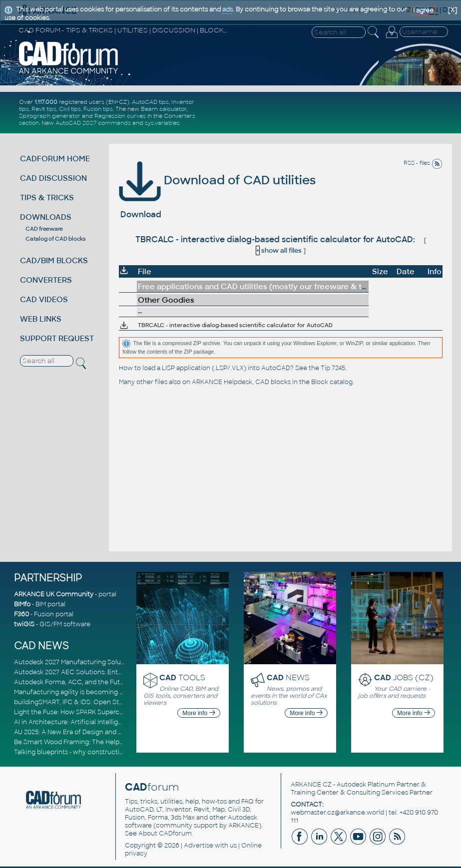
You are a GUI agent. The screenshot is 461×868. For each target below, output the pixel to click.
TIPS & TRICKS (47, 198)
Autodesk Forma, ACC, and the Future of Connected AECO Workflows (122, 682)
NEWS (288, 677)
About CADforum (165, 834)
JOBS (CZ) (404, 677)
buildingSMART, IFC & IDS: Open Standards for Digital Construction (115, 702)
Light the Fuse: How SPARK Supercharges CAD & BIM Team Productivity (122, 712)
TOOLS (182, 677)
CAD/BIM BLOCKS (54, 260)
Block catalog (332, 382)
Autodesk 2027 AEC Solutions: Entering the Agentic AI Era (102, 672)
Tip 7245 (333, 368)
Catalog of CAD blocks (56, 239)
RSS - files (423, 163)
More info (199, 713)
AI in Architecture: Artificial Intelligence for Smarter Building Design (117, 722)
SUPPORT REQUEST (57, 338)
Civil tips (70, 109)
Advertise (199, 846)
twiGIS (24, 624)
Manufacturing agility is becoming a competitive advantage (105, 692)
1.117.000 (46, 102)
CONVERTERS (46, 280)
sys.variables (162, 123)
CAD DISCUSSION (53, 178)
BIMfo (22, 604)
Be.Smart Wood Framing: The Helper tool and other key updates (112, 742)
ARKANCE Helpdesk (222, 382)
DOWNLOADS (46, 217)
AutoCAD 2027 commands (93, 123)
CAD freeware (44, 229)
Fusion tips (98, 109)
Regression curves (120, 116)
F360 (21, 614)
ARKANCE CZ (311, 785)
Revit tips (44, 109)
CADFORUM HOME (55, 159)
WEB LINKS (41, 319)
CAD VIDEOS (44, 299)
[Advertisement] (332, 112)
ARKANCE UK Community (54, 594)
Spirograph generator (50, 116)
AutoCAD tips (150, 102)
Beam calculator (164, 109)
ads (228, 9)
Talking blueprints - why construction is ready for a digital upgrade (114, 752)
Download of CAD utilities (217, 180)
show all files (279, 250)
